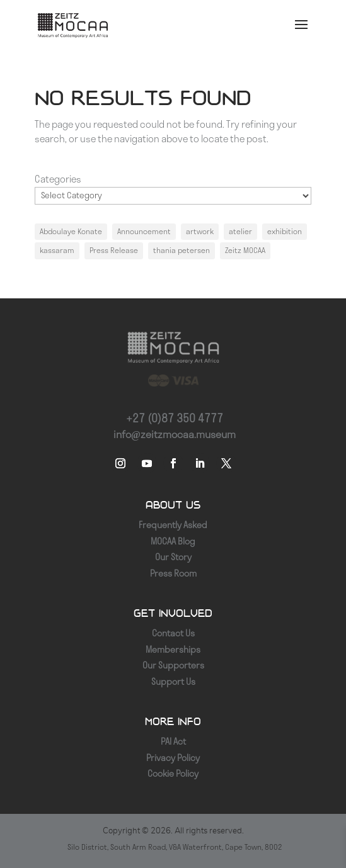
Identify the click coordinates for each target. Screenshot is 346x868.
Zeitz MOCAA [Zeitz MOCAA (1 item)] (245, 250)
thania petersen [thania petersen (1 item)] (182, 250)
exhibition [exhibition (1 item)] (285, 231)
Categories (58, 179)
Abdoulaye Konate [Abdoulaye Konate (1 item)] (71, 231)
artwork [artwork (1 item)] (200, 231)
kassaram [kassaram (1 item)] (57, 250)
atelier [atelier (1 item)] (240, 231)
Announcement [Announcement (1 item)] (144, 231)
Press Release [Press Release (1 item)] (114, 250)
